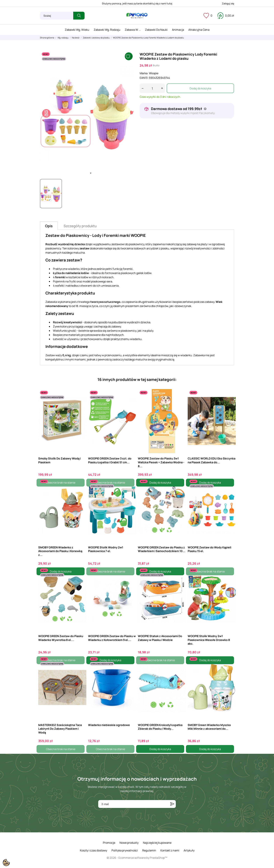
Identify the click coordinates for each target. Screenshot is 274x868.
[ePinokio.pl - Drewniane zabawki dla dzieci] (137, 16)
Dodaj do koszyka (200, 88)
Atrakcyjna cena (199, 30)
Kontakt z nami (170, 850)
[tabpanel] (87, 114)
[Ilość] (152, 88)
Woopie (154, 73)
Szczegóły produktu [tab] (80, 226)
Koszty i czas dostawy (93, 850)
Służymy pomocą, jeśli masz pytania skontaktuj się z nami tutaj (137, 3)
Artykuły (189, 850)
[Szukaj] (57, 16)
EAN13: (144, 78)
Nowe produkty (129, 843)
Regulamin (149, 850)
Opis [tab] (49, 226)
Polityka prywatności (125, 850)
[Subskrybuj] (172, 804)
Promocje (109, 843)
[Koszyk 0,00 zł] (226, 16)
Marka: (144, 73)
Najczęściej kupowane (157, 843)
